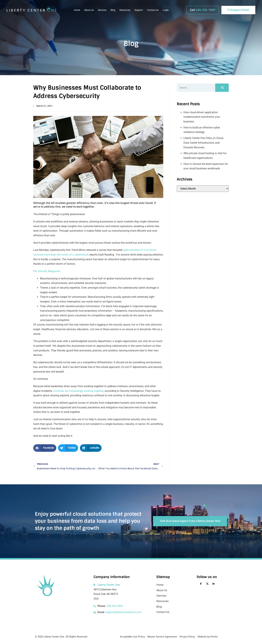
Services (102, 10)
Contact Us (153, 10)
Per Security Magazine (46, 271)
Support (139, 10)
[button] (45, 448)
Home (77, 10)
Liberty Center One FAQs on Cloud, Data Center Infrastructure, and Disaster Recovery (204, 143)
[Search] (222, 88)
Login (166, 10)
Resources (125, 10)
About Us (89, 10)
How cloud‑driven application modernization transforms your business (202, 117)
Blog (113, 10)
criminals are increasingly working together (78, 391)
